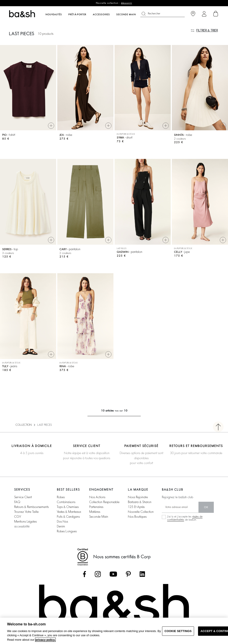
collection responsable (104, 502)
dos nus (62, 521)
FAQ (17, 502)
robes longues (67, 531)
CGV (18, 517)
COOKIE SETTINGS (178, 631)
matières (95, 512)
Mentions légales (25, 521)
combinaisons (66, 502)
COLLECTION (24, 425)
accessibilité (22, 526)
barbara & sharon (140, 502)
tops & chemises (68, 507)
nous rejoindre (138, 497)
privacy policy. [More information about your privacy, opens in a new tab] (45, 640)
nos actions (97, 497)
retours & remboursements (31, 507)
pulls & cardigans (68, 517)
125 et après (136, 507)
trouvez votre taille (26, 512)
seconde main (99, 517)
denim (61, 526)
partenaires (96, 507)
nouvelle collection (141, 512)
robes (61, 497)
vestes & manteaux (69, 512)
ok (206, 507)
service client (23, 497)
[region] (114, 631)
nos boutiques (137, 517)
